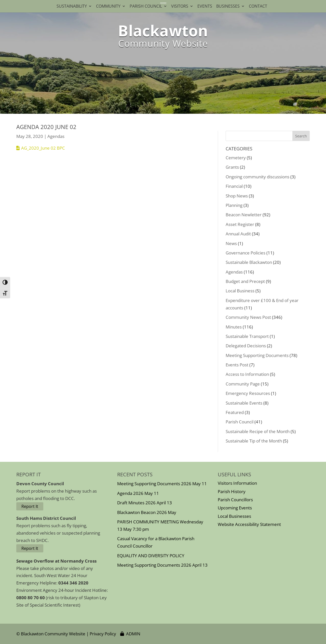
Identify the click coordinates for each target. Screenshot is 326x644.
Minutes (234, 327)
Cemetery (236, 158)
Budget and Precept (245, 281)
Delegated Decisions (246, 346)
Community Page (243, 384)
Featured (235, 412)
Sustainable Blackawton (249, 262)
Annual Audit (238, 234)
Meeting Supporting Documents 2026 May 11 (162, 484)
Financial (234, 186)
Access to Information (247, 374)
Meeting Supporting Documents (257, 355)
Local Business (240, 291)
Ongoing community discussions (257, 177)
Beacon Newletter (244, 215)
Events (205, 7)
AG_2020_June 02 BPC (43, 148)
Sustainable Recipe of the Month (258, 431)
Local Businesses (234, 516)
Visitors (180, 7)
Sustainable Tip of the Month (254, 441)
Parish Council (146, 7)
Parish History (232, 491)
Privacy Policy (103, 634)
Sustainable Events (244, 403)
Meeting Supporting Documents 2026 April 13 (162, 565)
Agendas (56, 136)
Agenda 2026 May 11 (138, 493)
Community (108, 7)
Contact (259, 7)
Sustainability (72, 7)
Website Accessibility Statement (249, 524)
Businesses (228, 7)
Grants (232, 167)
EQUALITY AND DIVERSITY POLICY (151, 556)
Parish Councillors (235, 500)
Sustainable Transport (247, 336)
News (231, 243)
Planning (234, 205)
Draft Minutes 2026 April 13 (145, 503)
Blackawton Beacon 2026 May (147, 512)
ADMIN (130, 634)
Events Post (237, 365)
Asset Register (240, 224)
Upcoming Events (235, 508)
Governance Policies (246, 253)
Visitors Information (237, 483)
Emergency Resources (248, 393)
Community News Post (248, 317)
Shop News (237, 196)
